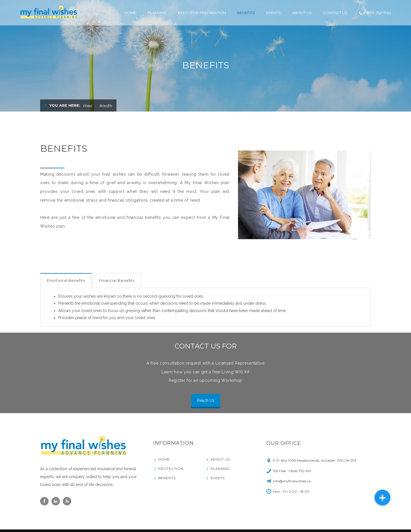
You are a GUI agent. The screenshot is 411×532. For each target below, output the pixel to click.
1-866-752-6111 (377, 13)
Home (88, 105)
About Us (220, 459)
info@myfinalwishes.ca (292, 481)
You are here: (65, 105)
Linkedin (56, 501)
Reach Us (206, 400)
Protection (171, 469)
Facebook (44, 501)
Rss (67, 501)
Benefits (167, 478)
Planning (220, 469)
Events (218, 478)
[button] (382, 498)
